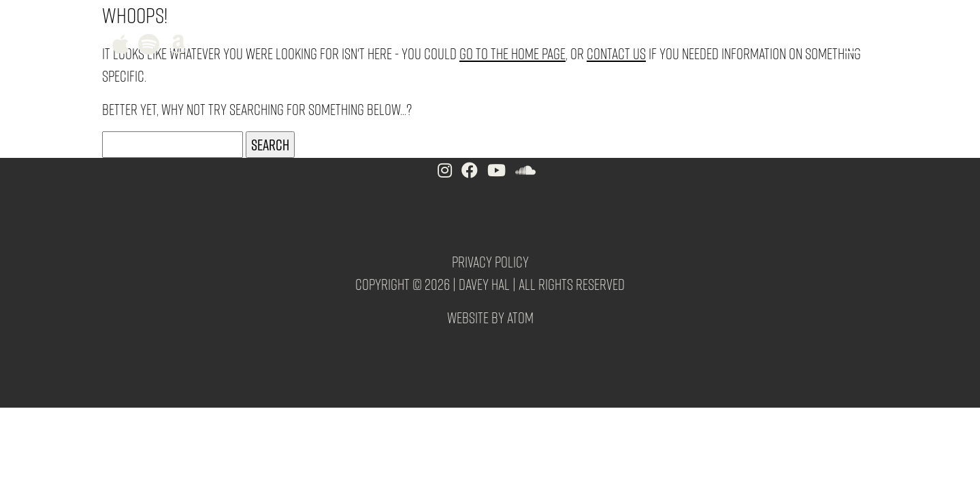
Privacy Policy (490, 261)
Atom (520, 317)
